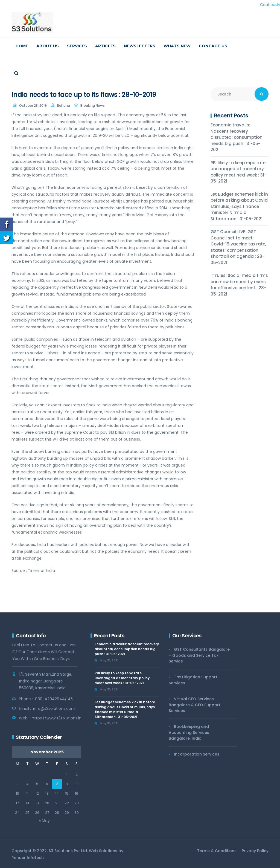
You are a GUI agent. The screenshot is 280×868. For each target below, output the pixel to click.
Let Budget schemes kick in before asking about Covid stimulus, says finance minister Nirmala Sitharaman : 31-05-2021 (239, 206)
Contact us (213, 46)
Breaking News (93, 105)
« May (44, 821)
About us (48, 46)
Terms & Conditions (217, 851)
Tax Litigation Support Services (193, 680)
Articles (105, 46)
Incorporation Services (197, 754)
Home (22, 46)
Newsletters (140, 46)
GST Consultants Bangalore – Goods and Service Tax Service (199, 655)
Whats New (177, 46)
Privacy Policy (255, 851)
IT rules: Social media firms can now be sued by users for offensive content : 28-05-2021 (239, 285)
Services (77, 46)
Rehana (64, 105)
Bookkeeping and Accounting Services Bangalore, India (189, 732)
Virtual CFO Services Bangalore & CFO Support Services (195, 705)
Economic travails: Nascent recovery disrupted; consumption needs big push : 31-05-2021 (237, 137)
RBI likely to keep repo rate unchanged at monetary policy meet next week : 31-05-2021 (238, 172)
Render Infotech (28, 858)
